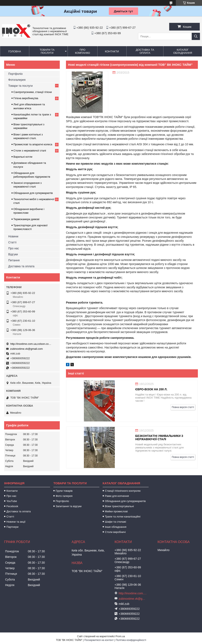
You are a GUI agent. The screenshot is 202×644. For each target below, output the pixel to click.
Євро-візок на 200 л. (151, 389)
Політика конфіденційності (131, 640)
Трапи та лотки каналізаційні (123, 517)
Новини (13, 236)
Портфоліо (15, 74)
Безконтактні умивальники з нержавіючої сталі (159, 438)
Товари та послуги (47, 51)
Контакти (112, 51)
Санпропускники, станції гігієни (33, 92)
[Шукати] (196, 36)
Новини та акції (16, 522)
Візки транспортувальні (119, 506)
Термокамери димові (26, 219)
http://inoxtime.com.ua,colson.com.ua (31, 344)
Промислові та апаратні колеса (33, 144)
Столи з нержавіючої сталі (30, 151)
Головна (15, 51)
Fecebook (12, 506)
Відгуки (13, 254)
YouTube (12, 501)
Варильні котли (23, 157)
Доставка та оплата (145, 51)
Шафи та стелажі (116, 522)
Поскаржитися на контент (99, 640)
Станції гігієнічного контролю (123, 491)
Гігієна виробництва (26, 98)
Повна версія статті (183, 407)
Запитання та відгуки (69, 506)
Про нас (14, 248)
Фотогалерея (17, 80)
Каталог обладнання (183, 51)
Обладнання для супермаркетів (33, 193)
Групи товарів (64, 491)
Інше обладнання (116, 527)
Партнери (12, 527)
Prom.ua (120, 636)
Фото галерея (64, 496)
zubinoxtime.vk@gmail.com (26, 349)
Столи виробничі (115, 532)
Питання (14, 260)
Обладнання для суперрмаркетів (125, 501)
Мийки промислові (116, 511)
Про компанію (83, 51)
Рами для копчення (117, 496)
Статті (12, 242)
